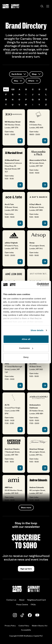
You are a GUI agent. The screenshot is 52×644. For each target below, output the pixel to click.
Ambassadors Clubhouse (35, 406)
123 (13, 89)
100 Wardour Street (13, 122)
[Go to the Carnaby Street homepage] (15, 6)
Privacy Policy (10, 626)
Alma (7, 364)
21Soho (32, 122)
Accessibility (26, 630)
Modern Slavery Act (40, 626)
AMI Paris (9, 487)
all (6, 89)
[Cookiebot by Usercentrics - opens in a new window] (37, 285)
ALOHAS (33, 364)
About (22, 600)
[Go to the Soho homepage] (6, 6)
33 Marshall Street (12, 160)
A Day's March (35, 204)
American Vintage (37, 449)
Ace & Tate (9, 204)
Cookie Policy (24, 626)
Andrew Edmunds (37, 487)
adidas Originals (11, 243)
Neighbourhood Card (36, 600)
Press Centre (22, 604)
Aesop (32, 243)
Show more (26, 507)
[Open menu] (48, 6)
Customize (26, 348)
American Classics (12, 449)
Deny (26, 357)
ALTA (7, 405)
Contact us (11, 600)
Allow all (26, 339)
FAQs (33, 604)
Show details (37, 330)
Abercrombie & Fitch (38, 160)
